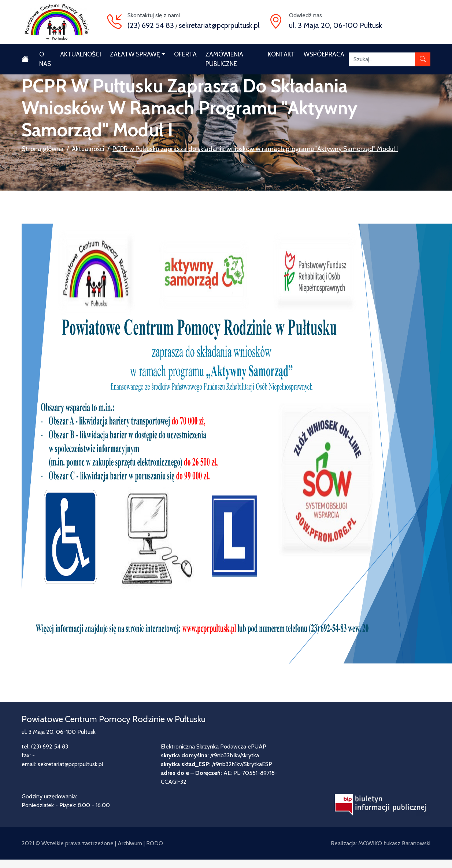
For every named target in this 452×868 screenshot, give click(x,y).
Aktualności (81, 54)
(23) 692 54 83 (151, 25)
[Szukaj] (382, 59)
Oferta (185, 54)
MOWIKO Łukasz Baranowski (394, 843)
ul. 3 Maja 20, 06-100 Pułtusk (336, 25)
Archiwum (130, 843)
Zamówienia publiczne (224, 59)
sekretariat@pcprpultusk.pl (219, 25)
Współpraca (324, 54)
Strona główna (43, 149)
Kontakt (281, 54)
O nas (45, 59)
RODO (155, 843)
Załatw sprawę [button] (135, 54)
